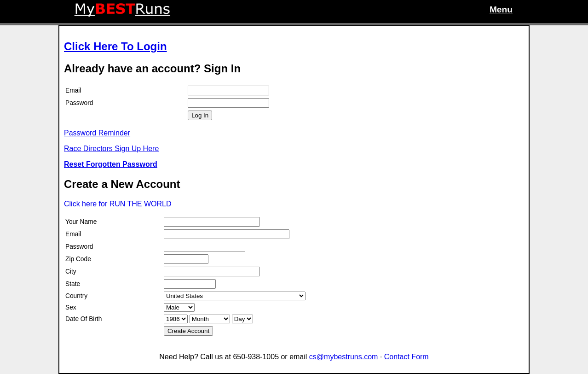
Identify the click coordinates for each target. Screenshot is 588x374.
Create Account (188, 331)
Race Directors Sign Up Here (111, 149)
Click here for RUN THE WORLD (118, 204)
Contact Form (406, 357)
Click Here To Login (115, 46)
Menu (501, 9)
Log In (200, 115)
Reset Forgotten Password (111, 164)
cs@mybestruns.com (344, 357)
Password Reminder (97, 133)
